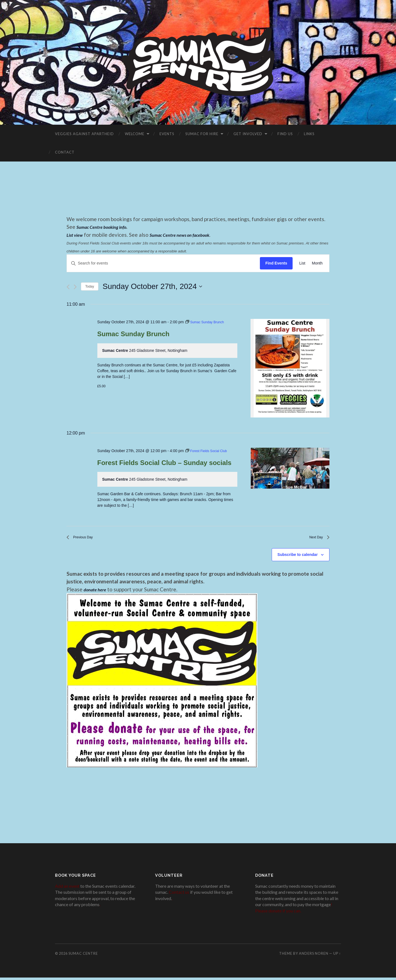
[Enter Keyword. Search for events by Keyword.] (163, 263)
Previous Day (83, 538)
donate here (97, 592)
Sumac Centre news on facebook (187, 235)
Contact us (179, 895)
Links (309, 134)
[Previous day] (68, 287)
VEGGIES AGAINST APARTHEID (84, 134)
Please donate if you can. (278, 913)
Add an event (67, 888)
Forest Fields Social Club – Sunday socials (164, 463)
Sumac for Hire (202, 134)
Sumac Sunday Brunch (134, 334)
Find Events (276, 263)
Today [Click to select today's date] (90, 286)
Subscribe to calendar (298, 557)
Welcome (135, 134)
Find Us (285, 134)
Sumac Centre (83, 956)
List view (76, 235)
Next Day (317, 538)
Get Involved (248, 134)
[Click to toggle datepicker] (152, 286)
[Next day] (75, 287)
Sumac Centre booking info (106, 227)
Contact (65, 152)
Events (167, 134)
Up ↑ (337, 956)
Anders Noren (314, 956)
